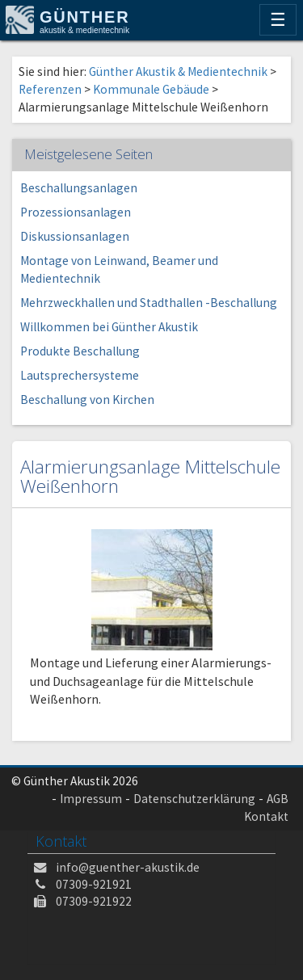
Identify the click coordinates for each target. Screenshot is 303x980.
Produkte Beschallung (80, 351)
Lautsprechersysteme (80, 375)
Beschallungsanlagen (79, 188)
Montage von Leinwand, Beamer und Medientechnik (119, 269)
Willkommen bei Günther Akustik (109, 327)
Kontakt (266, 816)
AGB (278, 799)
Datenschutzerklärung (194, 799)
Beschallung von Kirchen (87, 400)
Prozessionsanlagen (76, 212)
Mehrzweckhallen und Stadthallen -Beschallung (149, 303)
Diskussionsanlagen (75, 236)
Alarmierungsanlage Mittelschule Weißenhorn (150, 477)
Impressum (91, 799)
